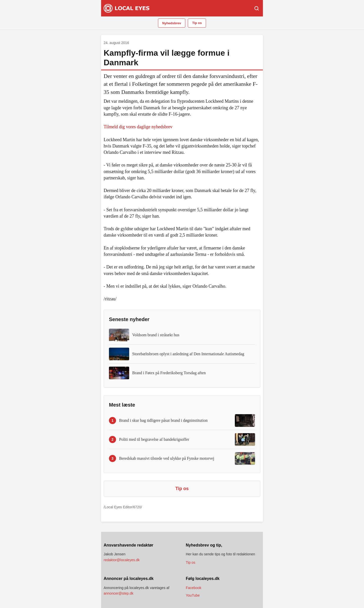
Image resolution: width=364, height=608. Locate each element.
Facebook (194, 588)
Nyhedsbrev (172, 23)
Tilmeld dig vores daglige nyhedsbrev (138, 127)
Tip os (197, 23)
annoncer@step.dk (119, 593)
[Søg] (257, 8)
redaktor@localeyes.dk (122, 560)
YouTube (193, 595)
